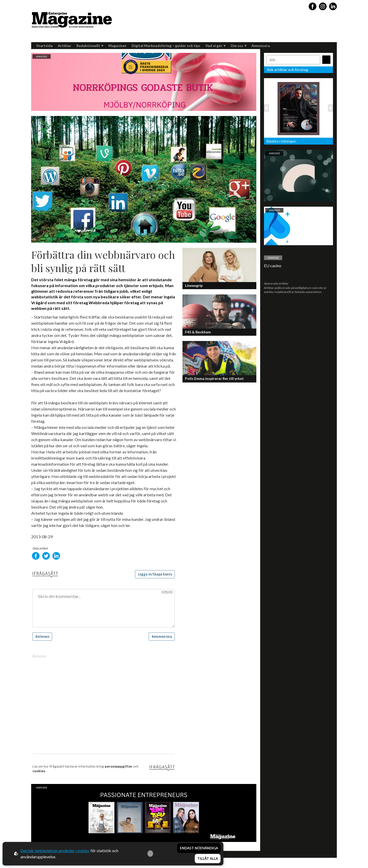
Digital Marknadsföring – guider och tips (166, 46)
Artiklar (65, 46)
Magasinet (117, 46)
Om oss (238, 46)
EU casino (273, 266)
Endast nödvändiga (199, 850)
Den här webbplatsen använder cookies (55, 851)
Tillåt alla (208, 859)
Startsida (44, 46)
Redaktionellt (90, 46)
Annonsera (261, 46)
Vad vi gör (215, 46)
